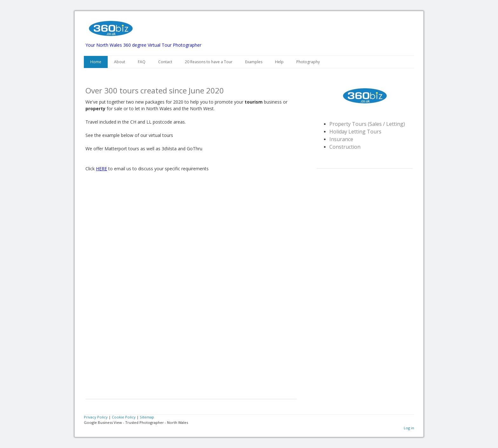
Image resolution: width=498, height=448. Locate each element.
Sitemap (147, 417)
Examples (254, 62)
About (120, 62)
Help (279, 62)
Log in (409, 428)
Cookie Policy (124, 417)
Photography (308, 62)
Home (96, 62)
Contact (165, 62)
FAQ (142, 62)
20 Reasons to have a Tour (209, 62)
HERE (101, 169)
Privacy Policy (96, 417)
